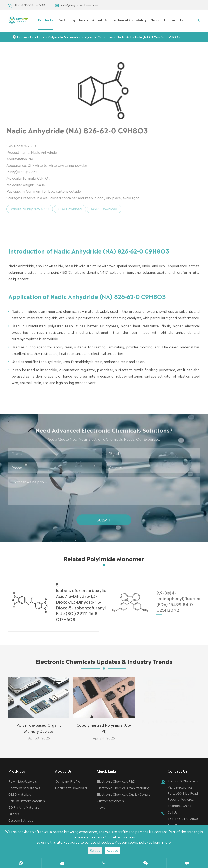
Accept (113, 850)
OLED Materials (20, 794)
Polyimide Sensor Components (169, 722)
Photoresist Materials (24, 788)
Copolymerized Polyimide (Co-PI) (104, 726)
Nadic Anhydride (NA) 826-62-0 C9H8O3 (148, 37)
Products (46, 20)
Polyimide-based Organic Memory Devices (39, 726)
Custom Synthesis (73, 20)
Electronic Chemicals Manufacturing (123, 788)
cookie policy (138, 842)
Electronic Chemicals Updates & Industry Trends (104, 663)
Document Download (71, 788)
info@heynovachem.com (80, 5)
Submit (104, 517)
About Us (100, 20)
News (155, 20)
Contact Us (173, 20)
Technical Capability (129, 20)
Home (22, 37)
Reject (95, 850)
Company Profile (68, 781)
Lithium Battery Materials (27, 801)
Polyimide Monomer (97, 37)
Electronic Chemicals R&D (116, 781)
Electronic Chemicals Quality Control (124, 794)
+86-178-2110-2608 (30, 5)
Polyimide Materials (63, 37)
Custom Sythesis (21, 820)
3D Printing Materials (24, 807)
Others (14, 814)
